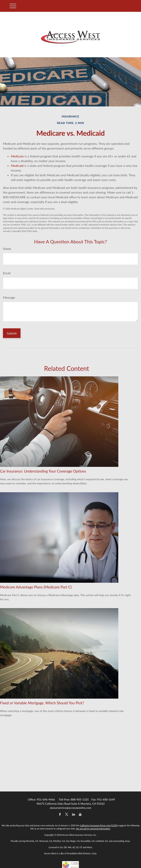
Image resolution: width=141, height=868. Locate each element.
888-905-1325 (80, 799)
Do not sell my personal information (93, 829)
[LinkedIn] (73, 814)
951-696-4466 (46, 799)
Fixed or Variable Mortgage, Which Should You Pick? (42, 703)
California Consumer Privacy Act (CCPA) (99, 825)
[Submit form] (12, 333)
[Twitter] (67, 814)
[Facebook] (60, 814)
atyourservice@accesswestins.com (70, 808)
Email (7, 273)
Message (9, 297)
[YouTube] (80, 814)
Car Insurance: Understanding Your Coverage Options (43, 471)
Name (7, 249)
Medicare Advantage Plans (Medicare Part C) (36, 587)
